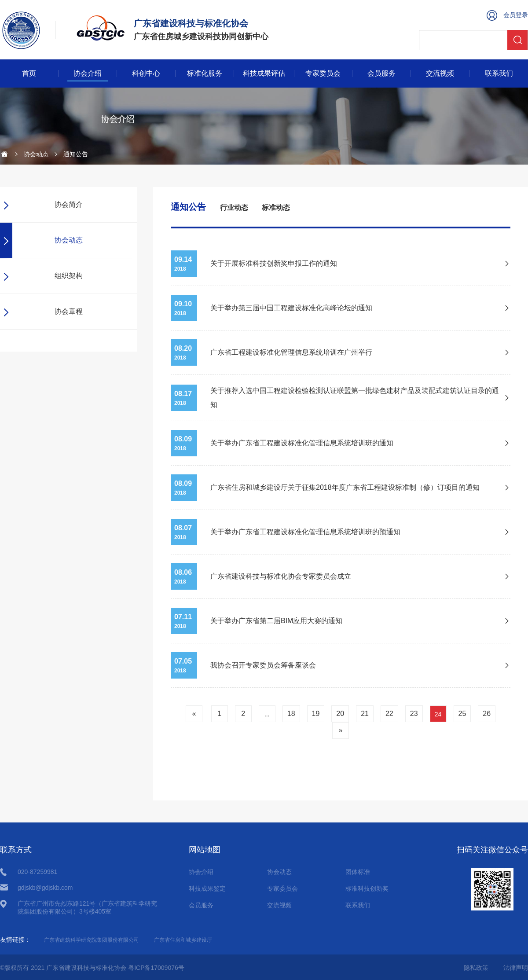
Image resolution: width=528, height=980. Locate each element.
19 (316, 714)
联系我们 (499, 73)
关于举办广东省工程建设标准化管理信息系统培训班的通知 (302, 443)
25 (462, 714)
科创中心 (146, 73)
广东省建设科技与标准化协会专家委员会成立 (281, 576)
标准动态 (276, 207)
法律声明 (516, 968)
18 (291, 714)
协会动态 (36, 154)
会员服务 (381, 73)
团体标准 (358, 872)
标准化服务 (205, 73)
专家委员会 (323, 73)
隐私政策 (476, 968)
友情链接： (15, 940)
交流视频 (440, 73)
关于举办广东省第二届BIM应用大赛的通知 (276, 621)
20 (340, 714)
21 (365, 714)
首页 (29, 73)
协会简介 (69, 204)
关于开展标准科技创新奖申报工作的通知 (274, 263)
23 (414, 714)
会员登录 (516, 15)
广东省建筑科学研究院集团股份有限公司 (92, 940)
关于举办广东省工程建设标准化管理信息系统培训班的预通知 (305, 532)
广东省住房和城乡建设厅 (183, 940)
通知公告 (188, 207)
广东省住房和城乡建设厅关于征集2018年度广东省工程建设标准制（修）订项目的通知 (345, 487)
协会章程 (69, 311)
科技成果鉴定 (207, 888)
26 (487, 714)
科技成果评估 (264, 73)
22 (389, 714)
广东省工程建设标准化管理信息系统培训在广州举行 (291, 352)
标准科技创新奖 (367, 888)
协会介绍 (88, 73)
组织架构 (69, 276)
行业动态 (234, 207)
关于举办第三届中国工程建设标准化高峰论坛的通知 (291, 308)
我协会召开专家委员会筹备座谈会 (263, 665)
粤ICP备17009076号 (156, 968)
